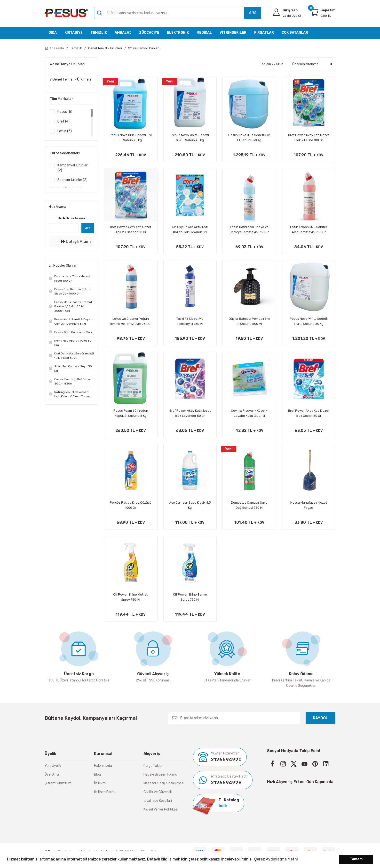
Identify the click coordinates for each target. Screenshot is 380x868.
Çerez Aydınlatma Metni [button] (276, 859)
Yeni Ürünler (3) (69, 190)
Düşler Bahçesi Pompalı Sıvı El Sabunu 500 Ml (249, 321)
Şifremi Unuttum (58, 783)
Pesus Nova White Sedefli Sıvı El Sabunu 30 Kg (309, 321)
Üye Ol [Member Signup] (292, 16)
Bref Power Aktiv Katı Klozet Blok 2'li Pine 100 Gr (309, 138)
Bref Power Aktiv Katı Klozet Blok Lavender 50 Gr (190, 413)
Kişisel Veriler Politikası (161, 809)
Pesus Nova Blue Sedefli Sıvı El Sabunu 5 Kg (131, 138)
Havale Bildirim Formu (160, 774)
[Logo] (66, 13)
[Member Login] (276, 12)
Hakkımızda (103, 766)
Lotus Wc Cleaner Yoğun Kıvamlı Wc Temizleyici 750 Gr (131, 321)
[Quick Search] (64, 230)
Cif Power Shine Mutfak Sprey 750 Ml (131, 597)
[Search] (178, 13)
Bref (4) (63, 121)
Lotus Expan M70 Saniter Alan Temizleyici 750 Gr (309, 229)
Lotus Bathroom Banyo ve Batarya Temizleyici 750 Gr (249, 229)
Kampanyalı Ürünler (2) (72, 168)
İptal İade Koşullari (158, 801)
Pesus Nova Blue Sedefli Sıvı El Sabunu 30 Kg (249, 138)
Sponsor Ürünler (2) (72, 180)
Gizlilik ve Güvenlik (158, 792)
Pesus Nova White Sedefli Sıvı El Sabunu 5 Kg (190, 138)
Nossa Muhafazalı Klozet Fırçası (309, 505)
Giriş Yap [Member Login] (290, 10)
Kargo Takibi (153, 766)
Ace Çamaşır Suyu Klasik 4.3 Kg (190, 505)
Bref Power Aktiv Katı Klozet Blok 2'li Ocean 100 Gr (131, 229)
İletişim (100, 783)
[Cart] (314, 12)
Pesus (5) (65, 112)
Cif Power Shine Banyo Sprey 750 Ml (190, 597)
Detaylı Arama (76, 244)
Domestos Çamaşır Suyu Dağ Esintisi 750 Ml (249, 505)
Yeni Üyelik (53, 766)
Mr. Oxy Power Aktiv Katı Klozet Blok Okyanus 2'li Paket (190, 230)
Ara (88, 231)
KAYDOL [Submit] (321, 718)
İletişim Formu (105, 792)
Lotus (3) (65, 131)
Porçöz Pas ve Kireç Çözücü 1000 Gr (131, 505)
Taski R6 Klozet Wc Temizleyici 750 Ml (190, 321)
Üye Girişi (52, 774)
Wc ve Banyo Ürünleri (144, 48)
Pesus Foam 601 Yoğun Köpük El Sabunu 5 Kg (131, 413)
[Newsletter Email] (234, 718)
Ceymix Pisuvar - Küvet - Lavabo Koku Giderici (249, 413)
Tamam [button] (356, 859)
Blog (97, 774)
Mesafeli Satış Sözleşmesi (164, 783)
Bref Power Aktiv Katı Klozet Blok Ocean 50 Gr (309, 413)
